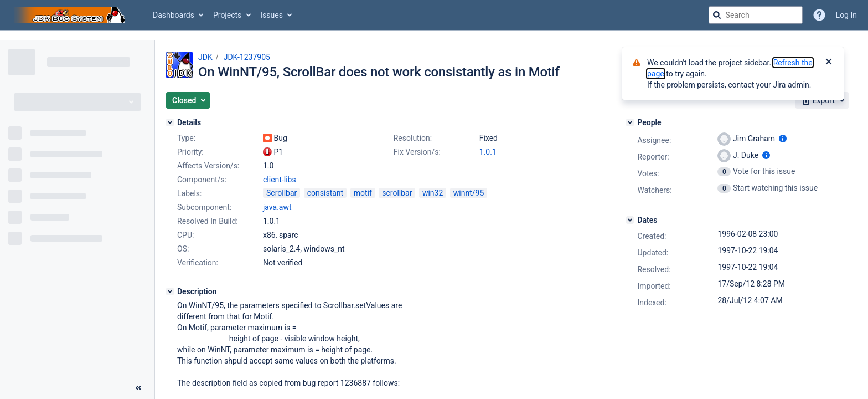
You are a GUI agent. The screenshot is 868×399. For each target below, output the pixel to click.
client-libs (280, 180)
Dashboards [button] (174, 15)
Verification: (198, 263)
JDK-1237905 (247, 57)
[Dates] (630, 220)
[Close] (829, 63)
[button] (188, 100)
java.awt (277, 207)
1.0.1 (488, 152)
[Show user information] (783, 139)
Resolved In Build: (208, 221)
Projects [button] (227, 15)
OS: (183, 249)
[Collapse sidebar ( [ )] (138, 388)
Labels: (189, 193)
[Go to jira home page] (71, 15)
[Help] (819, 15)
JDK (205, 57)
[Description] (170, 291)
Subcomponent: (204, 207)
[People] (630, 122)
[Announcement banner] (434, 36)
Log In (846, 15)
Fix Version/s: (417, 152)
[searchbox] (756, 15)
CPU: (185, 235)
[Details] (170, 122)
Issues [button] (272, 15)
